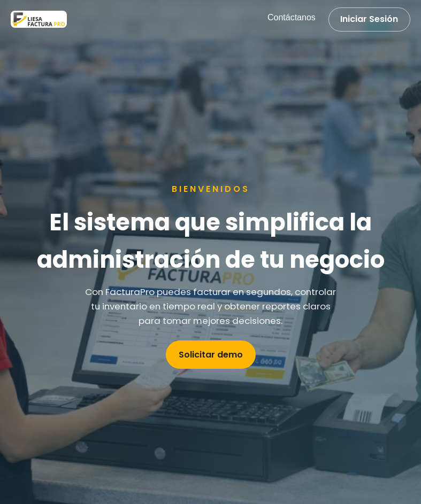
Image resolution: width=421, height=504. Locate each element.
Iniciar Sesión (369, 19)
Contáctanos (292, 17)
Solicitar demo (211, 355)
